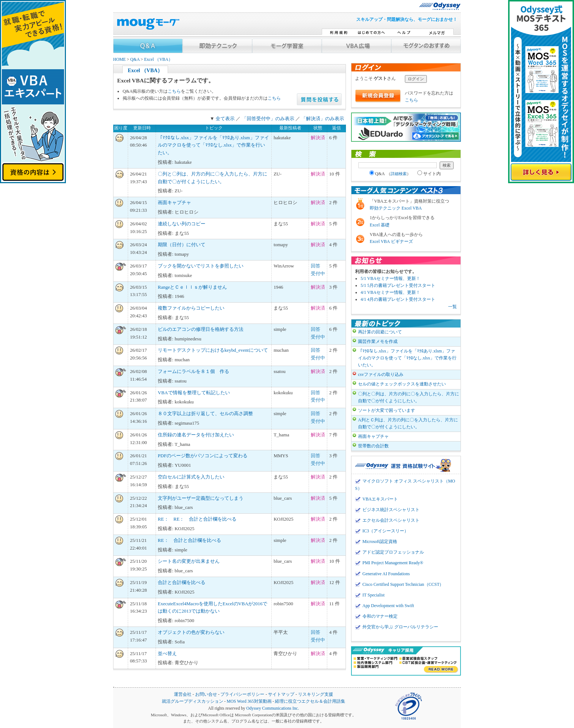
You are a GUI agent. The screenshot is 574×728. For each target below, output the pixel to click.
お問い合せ (206, 694)
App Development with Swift (388, 606)
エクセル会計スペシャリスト (391, 520)
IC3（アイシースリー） (385, 531)
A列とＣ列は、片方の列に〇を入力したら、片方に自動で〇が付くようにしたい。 (408, 423)
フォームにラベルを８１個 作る (193, 371)
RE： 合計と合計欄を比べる (189, 540)
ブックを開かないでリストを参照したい (201, 266)
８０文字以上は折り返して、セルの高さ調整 (205, 413)
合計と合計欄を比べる (182, 582)
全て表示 (225, 119)
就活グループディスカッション (193, 701)
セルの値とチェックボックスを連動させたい (402, 384)
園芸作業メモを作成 (378, 341)
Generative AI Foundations (386, 574)
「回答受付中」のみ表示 (268, 119)
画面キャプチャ (174, 202)
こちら (174, 91)
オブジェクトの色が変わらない (191, 632)
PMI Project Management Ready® (393, 563)
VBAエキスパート (380, 499)
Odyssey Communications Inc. (273, 708)
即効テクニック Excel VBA (396, 208)
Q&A (135, 60)
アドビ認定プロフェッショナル (393, 552)
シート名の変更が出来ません (189, 561)
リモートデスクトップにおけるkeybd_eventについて (213, 350)
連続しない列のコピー (182, 224)
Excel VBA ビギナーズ (391, 241)
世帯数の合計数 (373, 446)
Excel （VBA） (159, 60)
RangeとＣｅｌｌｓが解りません (192, 287)
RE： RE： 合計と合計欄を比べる (197, 519)
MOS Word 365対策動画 (249, 701)
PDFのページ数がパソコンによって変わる (203, 456)
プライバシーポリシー (242, 694)
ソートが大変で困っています (387, 410)
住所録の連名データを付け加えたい (196, 435)
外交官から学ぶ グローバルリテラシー (400, 627)
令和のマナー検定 (380, 616)
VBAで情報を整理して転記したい (194, 393)
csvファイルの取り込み (381, 374)
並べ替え (167, 653)
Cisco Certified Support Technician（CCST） (403, 584)
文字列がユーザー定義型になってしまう (201, 498)
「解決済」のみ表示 (323, 119)
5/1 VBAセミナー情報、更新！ (390, 278)
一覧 (452, 307)
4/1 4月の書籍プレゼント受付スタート (398, 299)
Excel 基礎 (380, 225)
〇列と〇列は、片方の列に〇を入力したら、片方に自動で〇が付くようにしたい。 (409, 397)
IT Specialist (374, 595)
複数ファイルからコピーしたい (191, 308)
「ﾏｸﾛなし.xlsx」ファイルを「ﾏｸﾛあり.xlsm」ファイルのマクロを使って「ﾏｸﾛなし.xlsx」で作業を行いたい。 (213, 145)
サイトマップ (281, 694)
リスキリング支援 (316, 694)
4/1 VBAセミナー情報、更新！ (390, 292)
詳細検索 (399, 174)
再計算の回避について (380, 332)
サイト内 (429, 174)
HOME (119, 60)
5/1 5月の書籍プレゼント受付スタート (398, 285)
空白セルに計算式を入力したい (191, 477)
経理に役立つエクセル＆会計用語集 (310, 701)
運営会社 (183, 694)
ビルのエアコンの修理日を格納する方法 (201, 329)
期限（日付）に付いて (182, 245)
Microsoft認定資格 (380, 542)
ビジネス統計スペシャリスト (391, 510)
